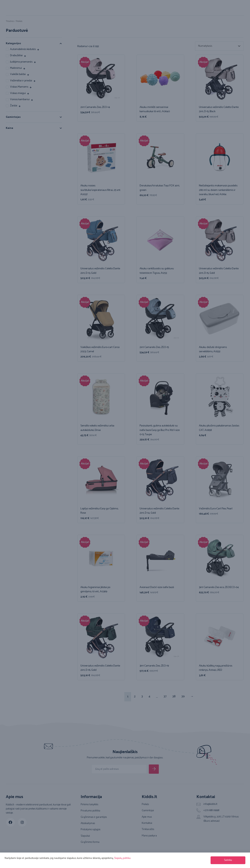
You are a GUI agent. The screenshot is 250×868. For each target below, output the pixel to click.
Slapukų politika (122, 858)
